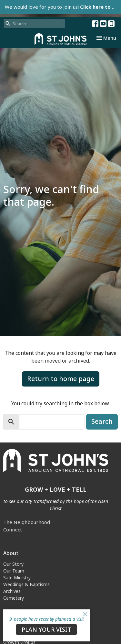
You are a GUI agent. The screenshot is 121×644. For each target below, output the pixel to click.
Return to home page (61, 379)
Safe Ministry (17, 578)
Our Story (13, 564)
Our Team (14, 571)
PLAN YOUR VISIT (46, 629)
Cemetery (14, 598)
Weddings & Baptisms (26, 584)
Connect (13, 529)
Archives (12, 591)
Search (102, 421)
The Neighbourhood (27, 522)
